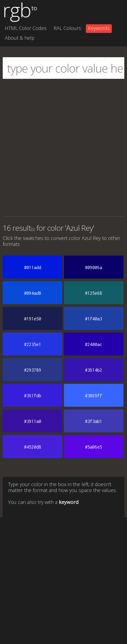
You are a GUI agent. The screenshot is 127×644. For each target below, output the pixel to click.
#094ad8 (33, 293)
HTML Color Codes (26, 28)
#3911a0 (33, 421)
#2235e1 (33, 344)
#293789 (33, 370)
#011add (33, 267)
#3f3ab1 (94, 421)
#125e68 (94, 293)
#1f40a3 (94, 319)
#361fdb (33, 396)
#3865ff (94, 396)
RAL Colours (67, 28)
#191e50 (33, 319)
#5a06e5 (94, 447)
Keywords (99, 28)
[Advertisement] (63, 148)
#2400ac (94, 344)
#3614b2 (94, 370)
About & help (20, 38)
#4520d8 (33, 447)
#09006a (94, 267)
